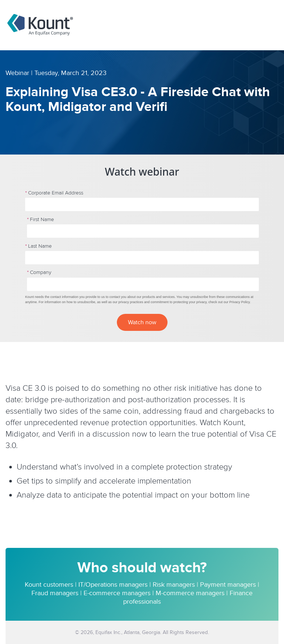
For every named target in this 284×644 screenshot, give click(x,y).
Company (39, 272)
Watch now (142, 322)
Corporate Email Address (54, 193)
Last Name (38, 246)
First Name (40, 220)
